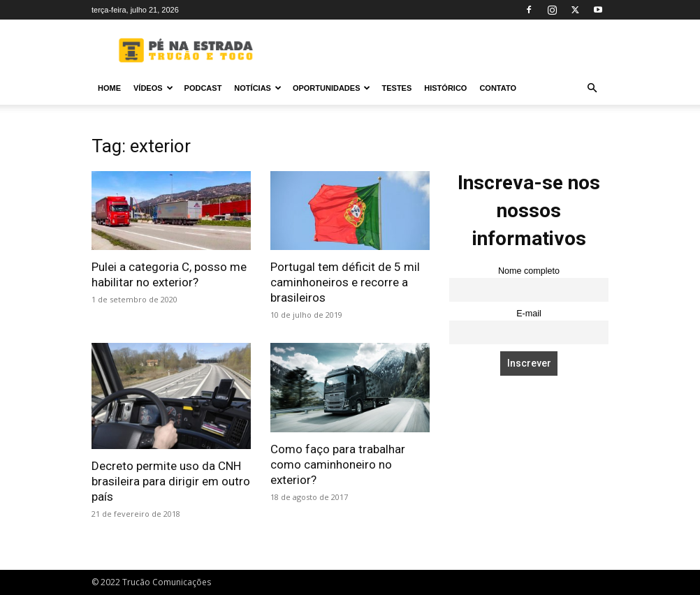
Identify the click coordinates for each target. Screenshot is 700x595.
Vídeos (153, 88)
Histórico (445, 88)
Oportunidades (332, 88)
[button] (592, 88)
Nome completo (529, 271)
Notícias (258, 88)
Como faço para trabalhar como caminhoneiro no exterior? (338, 464)
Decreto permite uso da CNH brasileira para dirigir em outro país (171, 481)
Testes (396, 88)
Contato (498, 88)
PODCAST (203, 88)
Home (109, 88)
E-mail (529, 314)
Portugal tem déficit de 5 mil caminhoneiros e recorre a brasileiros (345, 282)
